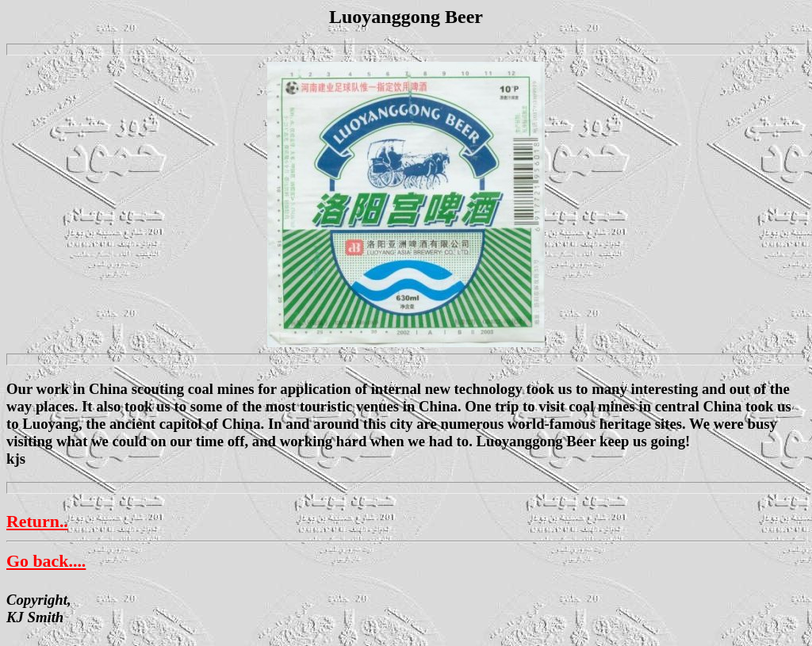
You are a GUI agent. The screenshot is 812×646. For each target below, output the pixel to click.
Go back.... (46, 561)
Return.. (37, 521)
